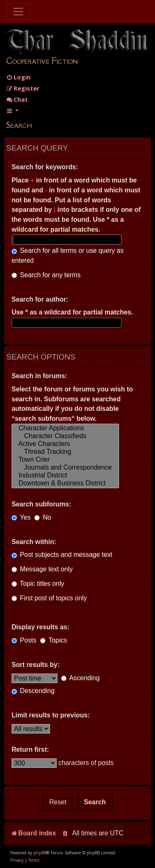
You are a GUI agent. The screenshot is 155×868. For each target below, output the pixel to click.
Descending (33, 691)
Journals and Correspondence (65, 468)
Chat (17, 100)
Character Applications (65, 428)
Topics (54, 640)
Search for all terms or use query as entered (68, 255)
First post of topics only (49, 598)
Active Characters (65, 444)
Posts (24, 640)
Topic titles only (38, 584)
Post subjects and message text (62, 555)
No (43, 517)
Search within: (34, 542)
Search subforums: (41, 504)
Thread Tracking (65, 452)
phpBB (40, 853)
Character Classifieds (65, 436)
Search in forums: (39, 376)
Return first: (30, 749)
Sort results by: (36, 665)
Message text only (42, 569)
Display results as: (41, 627)
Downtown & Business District (65, 483)
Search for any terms (46, 275)
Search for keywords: (45, 167)
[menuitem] (18, 77)
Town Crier (65, 460)
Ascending (80, 678)
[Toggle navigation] (18, 12)
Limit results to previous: (51, 715)
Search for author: (40, 299)
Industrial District (65, 476)
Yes (21, 517)
